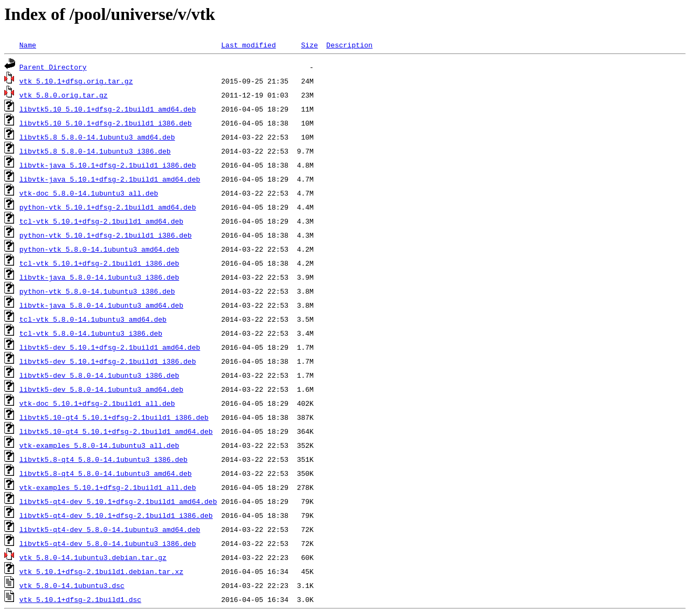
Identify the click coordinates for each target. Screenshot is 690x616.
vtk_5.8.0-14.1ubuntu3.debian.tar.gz (93, 557)
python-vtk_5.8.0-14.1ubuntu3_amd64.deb (99, 249)
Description (349, 45)
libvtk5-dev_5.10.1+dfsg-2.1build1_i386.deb (108, 361)
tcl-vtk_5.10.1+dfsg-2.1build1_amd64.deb (101, 221)
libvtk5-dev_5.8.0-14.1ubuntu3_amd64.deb (101, 389)
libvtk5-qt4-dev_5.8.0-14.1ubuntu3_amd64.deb (110, 529)
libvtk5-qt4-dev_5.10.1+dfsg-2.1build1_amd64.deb (118, 501)
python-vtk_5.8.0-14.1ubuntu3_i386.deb (97, 291)
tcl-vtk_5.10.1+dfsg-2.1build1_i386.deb (99, 263)
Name (28, 45)
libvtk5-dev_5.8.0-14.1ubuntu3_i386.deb (99, 375)
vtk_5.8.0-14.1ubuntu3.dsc (72, 585)
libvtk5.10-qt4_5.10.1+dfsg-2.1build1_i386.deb (114, 417)
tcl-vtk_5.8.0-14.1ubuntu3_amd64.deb (93, 319)
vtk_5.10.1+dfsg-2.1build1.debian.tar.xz (101, 571)
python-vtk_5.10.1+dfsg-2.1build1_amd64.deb (108, 207)
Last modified (248, 45)
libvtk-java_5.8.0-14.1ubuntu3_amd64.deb (101, 305)
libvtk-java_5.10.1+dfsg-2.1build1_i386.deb (108, 165)
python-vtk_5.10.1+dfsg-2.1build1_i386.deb (106, 235)
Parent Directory (53, 67)
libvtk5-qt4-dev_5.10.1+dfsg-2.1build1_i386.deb (116, 515)
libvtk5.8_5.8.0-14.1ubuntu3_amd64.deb (97, 137)
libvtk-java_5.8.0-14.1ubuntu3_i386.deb (99, 277)
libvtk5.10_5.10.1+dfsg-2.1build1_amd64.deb (108, 109)
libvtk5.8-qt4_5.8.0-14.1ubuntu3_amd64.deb (106, 473)
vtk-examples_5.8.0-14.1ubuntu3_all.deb (99, 445)
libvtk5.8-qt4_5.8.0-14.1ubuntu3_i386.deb (103, 459)
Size (309, 45)
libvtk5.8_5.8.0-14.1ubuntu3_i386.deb (95, 151)
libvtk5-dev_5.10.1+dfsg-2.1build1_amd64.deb (110, 347)
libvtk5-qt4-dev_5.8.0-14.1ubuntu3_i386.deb (108, 543)
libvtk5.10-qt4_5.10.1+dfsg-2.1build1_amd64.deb (116, 431)
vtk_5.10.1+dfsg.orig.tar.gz (76, 81)
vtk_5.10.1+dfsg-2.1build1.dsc (80, 599)
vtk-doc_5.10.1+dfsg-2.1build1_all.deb (97, 403)
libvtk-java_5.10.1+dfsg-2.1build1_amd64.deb (110, 179)
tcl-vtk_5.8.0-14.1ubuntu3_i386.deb (91, 333)
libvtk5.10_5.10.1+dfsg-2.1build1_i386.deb (106, 123)
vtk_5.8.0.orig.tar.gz (64, 95)
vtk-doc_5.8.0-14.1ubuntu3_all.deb (89, 193)
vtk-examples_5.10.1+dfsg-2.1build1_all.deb (108, 487)
